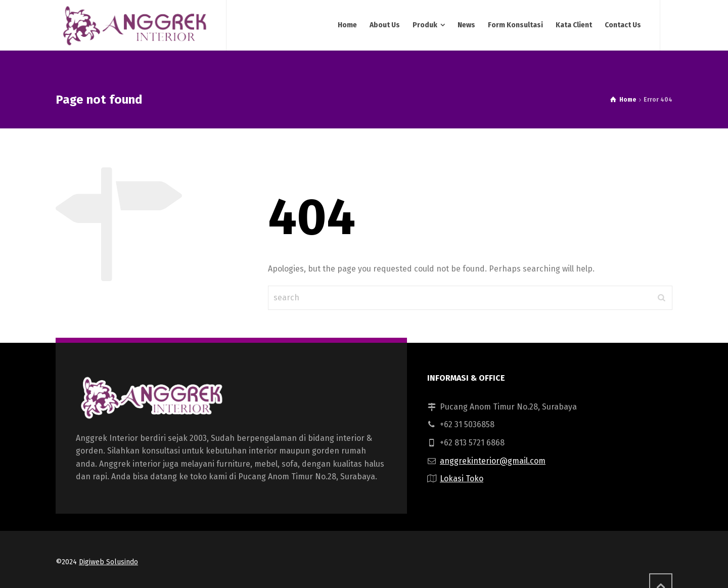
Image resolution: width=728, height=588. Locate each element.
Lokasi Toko (462, 479)
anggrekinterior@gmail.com (493, 461)
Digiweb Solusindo (108, 562)
